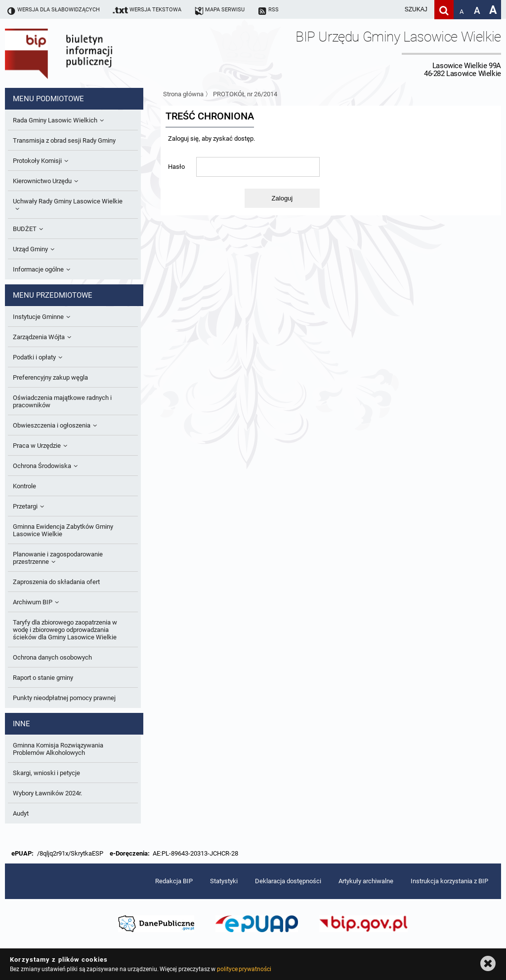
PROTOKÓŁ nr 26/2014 (245, 94)
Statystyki (224, 881)
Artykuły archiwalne (366, 881)
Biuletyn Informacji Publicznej (86, 53)
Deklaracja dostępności (288, 881)
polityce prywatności (244, 969)
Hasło (176, 167)
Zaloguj (282, 198)
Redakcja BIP (174, 881)
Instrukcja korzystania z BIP (449, 881)
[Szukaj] (444, 10)
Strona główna (183, 94)
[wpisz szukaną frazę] (391, 10)
